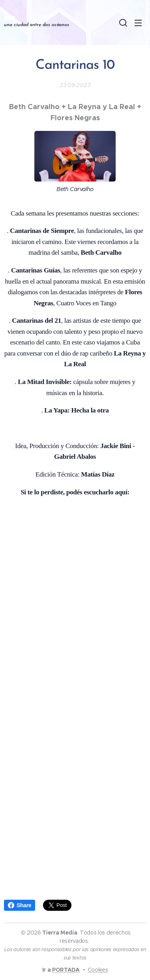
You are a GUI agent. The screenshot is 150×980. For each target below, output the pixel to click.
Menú (138, 23)
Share (20, 905)
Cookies (98, 970)
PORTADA (66, 970)
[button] (122, 23)
